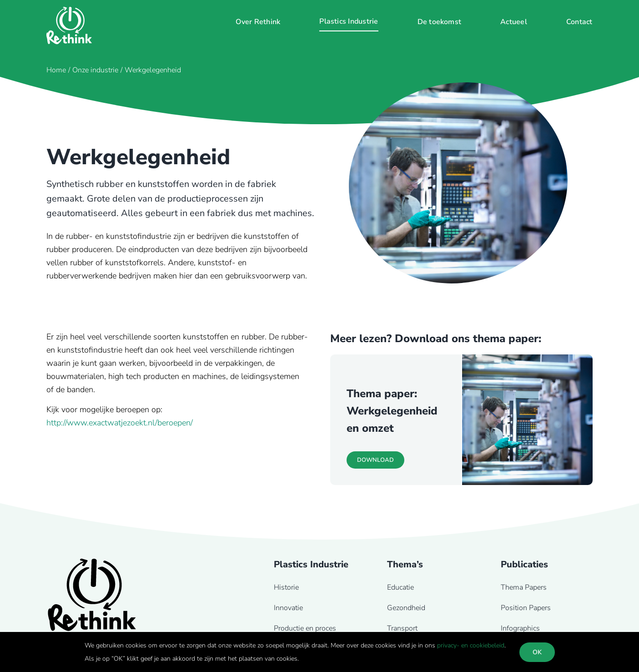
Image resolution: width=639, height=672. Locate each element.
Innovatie (288, 608)
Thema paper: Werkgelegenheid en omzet (392, 411)
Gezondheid (406, 608)
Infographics (520, 628)
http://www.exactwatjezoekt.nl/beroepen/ (120, 423)
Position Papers (526, 608)
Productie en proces (305, 628)
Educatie (400, 587)
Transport (402, 628)
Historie (286, 587)
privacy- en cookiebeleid (471, 645)
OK (537, 652)
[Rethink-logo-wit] (69, 11)
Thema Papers (524, 587)
